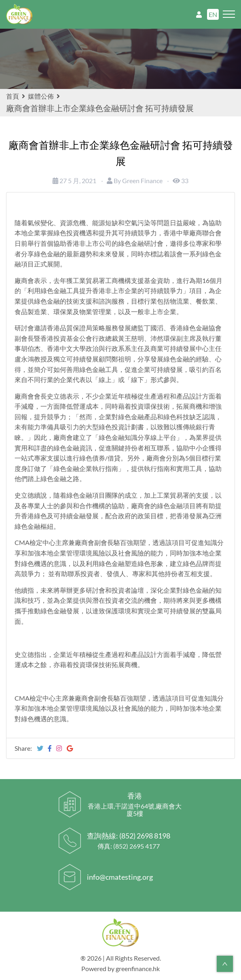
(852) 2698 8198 (145, 836)
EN (213, 14)
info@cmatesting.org (120, 877)
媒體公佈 (41, 96)
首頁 (16, 96)
